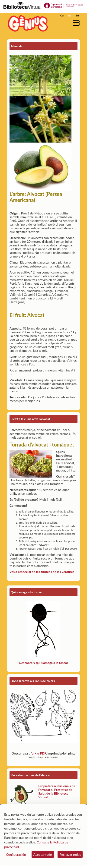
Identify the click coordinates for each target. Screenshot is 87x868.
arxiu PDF (39, 753)
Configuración (16, 854)
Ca (62, 15)
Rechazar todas (70, 854)
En (77, 15)
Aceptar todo (43, 854)
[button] (77, 23)
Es (70, 15)
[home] (27, 23)
